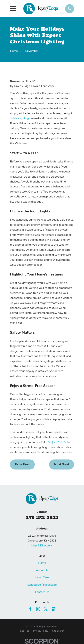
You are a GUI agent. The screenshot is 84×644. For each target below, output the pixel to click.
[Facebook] (30, 609)
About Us (42, 570)
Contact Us (42, 592)
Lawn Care (42, 577)
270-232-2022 (42, 518)
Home (42, 563)
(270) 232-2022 (56, 442)
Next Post (62, 464)
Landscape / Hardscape (42, 585)
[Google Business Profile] (54, 609)
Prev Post (22, 464)
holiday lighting (19, 118)
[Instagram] (38, 609)
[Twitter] (46, 609)
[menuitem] (25, 631)
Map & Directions (42, 546)
